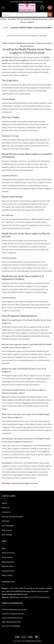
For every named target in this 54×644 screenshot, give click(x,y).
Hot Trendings (8, 526)
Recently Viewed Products (12, 516)
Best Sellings (7, 535)
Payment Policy (8, 571)
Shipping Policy (8, 562)
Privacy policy (7, 557)
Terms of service (8, 553)
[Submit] (50, 15)
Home (5, 28)
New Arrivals (7, 530)
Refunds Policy (8, 566)
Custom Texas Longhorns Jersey (24, 483)
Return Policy (7, 575)
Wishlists (6, 521)
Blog (4, 548)
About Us (6, 507)
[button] (3, 8)
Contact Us (6, 512)
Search (4, 503)
